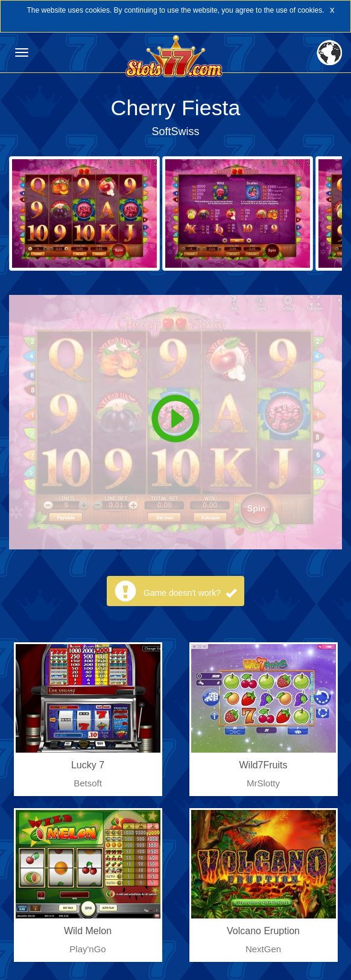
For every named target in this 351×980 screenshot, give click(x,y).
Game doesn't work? (190, 593)
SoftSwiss (175, 131)
